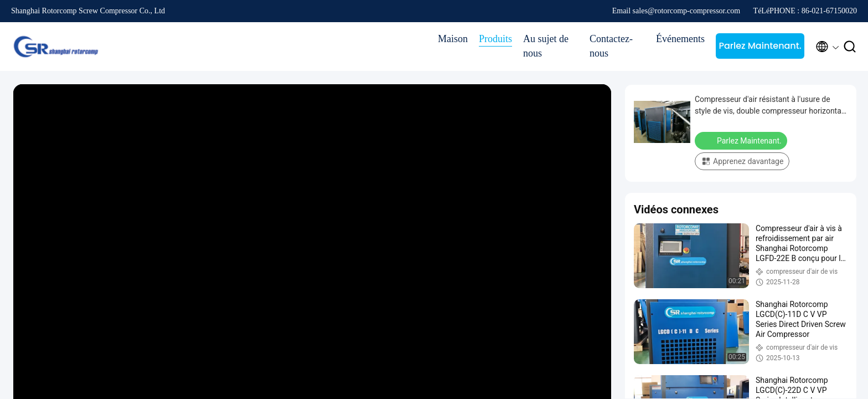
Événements (680, 39)
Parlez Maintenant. (760, 46)
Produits (495, 39)
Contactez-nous (611, 46)
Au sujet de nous (546, 46)
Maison (453, 39)
